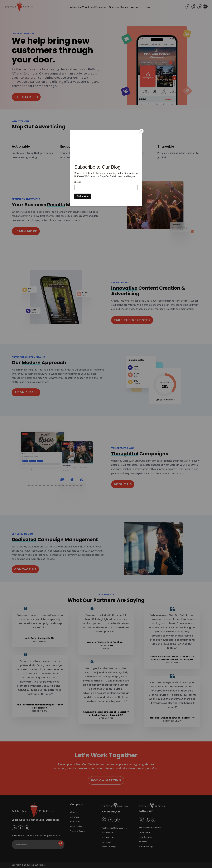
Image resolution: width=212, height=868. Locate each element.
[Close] (141, 131)
